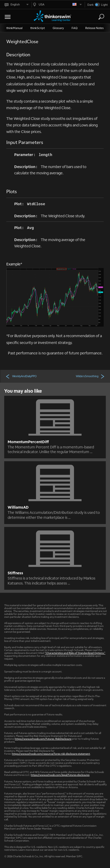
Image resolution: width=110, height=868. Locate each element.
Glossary (58, 28)
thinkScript (37, 28)
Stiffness (15, 573)
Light (104, 5)
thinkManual (14, 28)
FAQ (75, 28)
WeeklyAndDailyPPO (21, 376)
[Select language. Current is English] (16, 5)
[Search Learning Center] (97, 17)
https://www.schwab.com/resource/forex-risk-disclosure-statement (51, 753)
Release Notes (94, 28)
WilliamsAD (18, 507)
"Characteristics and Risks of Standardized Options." (75, 653)
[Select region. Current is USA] (57, 5)
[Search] (101, 17)
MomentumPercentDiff (28, 442)
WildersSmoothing (90, 376)
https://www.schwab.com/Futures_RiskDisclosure (43, 739)
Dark (91, 5)
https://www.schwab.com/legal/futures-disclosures (60, 775)
